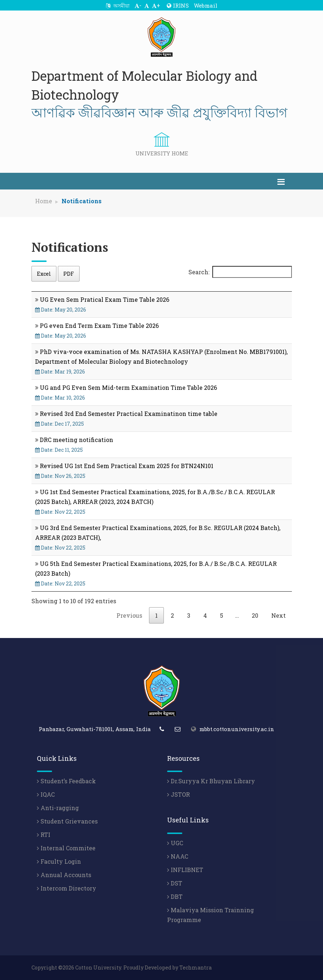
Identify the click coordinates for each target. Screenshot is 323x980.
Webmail (206, 5)
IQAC (46, 794)
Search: (240, 272)
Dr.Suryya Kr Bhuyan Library (211, 781)
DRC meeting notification (76, 440)
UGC (175, 843)
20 (255, 615)
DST (175, 883)
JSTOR (178, 794)
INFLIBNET (185, 870)
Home (44, 201)
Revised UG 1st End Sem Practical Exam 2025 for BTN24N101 (127, 466)
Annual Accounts (64, 875)
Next (279, 615)
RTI (44, 835)
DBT (175, 896)
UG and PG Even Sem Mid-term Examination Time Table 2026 (128, 387)
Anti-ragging (58, 808)
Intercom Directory (67, 888)
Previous (129, 615)
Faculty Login (59, 861)
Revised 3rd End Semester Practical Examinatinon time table (129, 414)
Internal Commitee (66, 848)
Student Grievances (67, 821)
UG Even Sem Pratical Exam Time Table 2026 (105, 299)
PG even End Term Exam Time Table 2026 (99, 326)
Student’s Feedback (66, 781)
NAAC (178, 856)
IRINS (178, 5)
